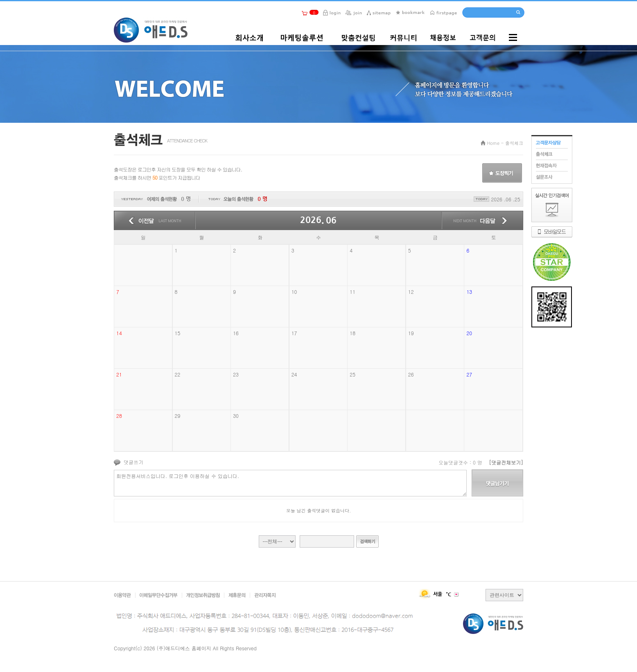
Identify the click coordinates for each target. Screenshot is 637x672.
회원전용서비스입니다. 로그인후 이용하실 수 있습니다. (290, 483)
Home (493, 143)
